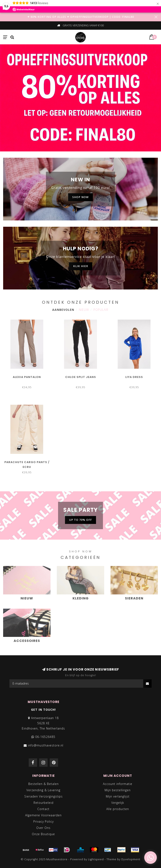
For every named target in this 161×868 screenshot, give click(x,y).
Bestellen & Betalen (43, 784)
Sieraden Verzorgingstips (43, 796)
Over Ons (43, 828)
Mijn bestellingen (118, 790)
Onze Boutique (43, 834)
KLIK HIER (81, 266)
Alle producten (118, 809)
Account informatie (118, 784)
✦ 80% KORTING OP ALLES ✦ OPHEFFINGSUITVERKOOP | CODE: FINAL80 (81, 17)
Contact (43, 809)
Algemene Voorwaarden (43, 815)
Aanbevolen (63, 310)
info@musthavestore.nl (46, 745)
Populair (101, 310)
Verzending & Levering (43, 790)
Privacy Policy (43, 821)
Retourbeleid (43, 803)
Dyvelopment (131, 859)
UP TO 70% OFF (80, 520)
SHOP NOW (80, 197)
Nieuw (84, 310)
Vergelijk (118, 803)
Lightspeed (96, 859)
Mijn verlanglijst (118, 796)
